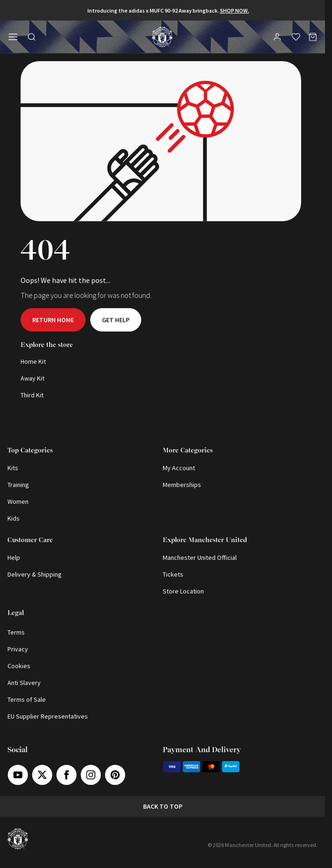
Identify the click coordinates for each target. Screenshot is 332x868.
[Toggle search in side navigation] (32, 37)
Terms (16, 632)
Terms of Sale (27, 699)
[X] (42, 775)
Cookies (19, 666)
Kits (13, 468)
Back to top (163, 806)
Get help (116, 320)
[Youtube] (18, 775)
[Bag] (313, 37)
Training (18, 485)
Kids (14, 518)
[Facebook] (66, 775)
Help (14, 557)
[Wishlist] (296, 37)
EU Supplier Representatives (48, 716)
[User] (278, 38)
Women (18, 501)
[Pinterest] (115, 775)
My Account (179, 468)
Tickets (173, 574)
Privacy (18, 649)
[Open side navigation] (13, 37)
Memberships (182, 485)
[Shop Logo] (162, 37)
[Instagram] (91, 775)
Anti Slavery (24, 683)
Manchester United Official (200, 557)
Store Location (183, 591)
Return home (53, 320)
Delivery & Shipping (35, 574)
